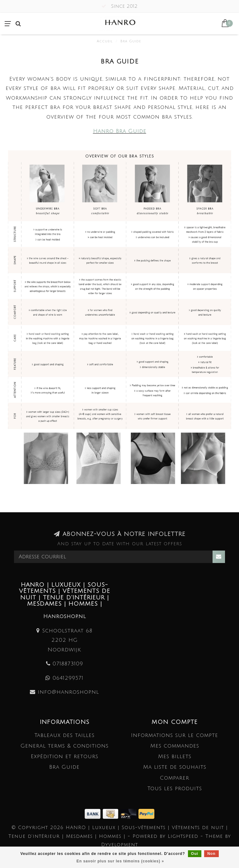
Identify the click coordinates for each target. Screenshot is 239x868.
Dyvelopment (119, 845)
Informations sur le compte (175, 735)
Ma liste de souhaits (175, 767)
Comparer (175, 778)
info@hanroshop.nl (68, 692)
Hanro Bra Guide (120, 131)
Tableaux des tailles (65, 735)
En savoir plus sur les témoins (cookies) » (120, 861)
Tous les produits (175, 788)
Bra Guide (64, 767)
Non (211, 854)
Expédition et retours (65, 756)
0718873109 (68, 664)
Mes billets (175, 756)
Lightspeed (183, 836)
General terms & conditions (65, 746)
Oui (195, 854)
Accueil (105, 41)
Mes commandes (175, 746)
